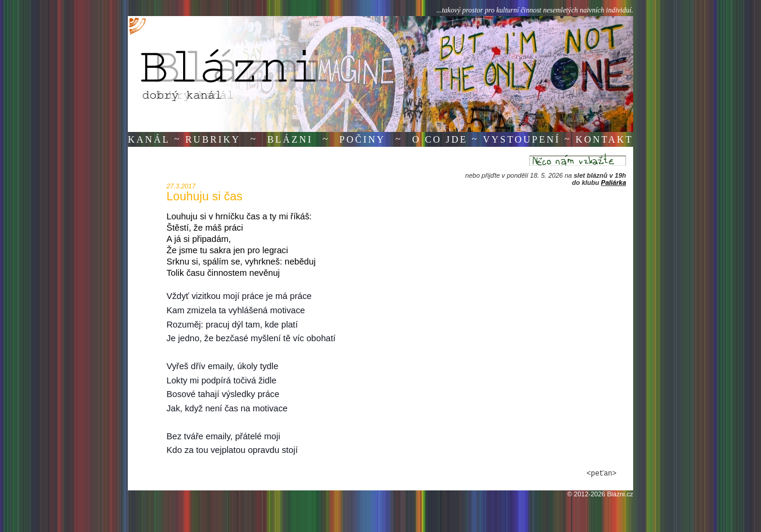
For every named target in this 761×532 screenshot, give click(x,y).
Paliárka (614, 182)
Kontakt (604, 139)
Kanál (149, 139)
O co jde (440, 139)
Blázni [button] (290, 139)
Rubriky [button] (213, 139)
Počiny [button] (363, 139)
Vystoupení (521, 139)
